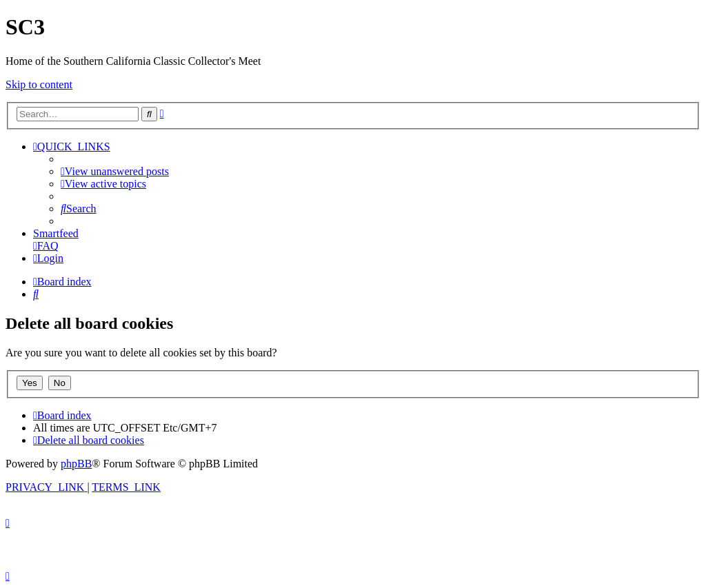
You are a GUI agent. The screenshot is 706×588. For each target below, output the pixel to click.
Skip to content (39, 84)
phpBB (76, 464)
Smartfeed (56, 233)
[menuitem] (115, 171)
